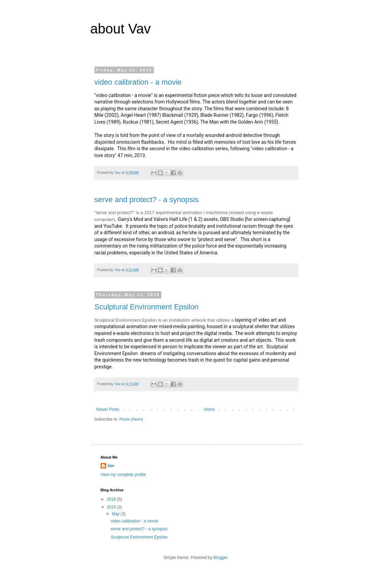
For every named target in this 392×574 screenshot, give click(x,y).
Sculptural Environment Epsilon (147, 307)
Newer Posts (108, 409)
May (116, 514)
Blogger (221, 558)
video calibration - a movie (138, 82)
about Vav (121, 29)
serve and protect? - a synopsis (147, 200)
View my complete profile (123, 475)
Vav (111, 466)
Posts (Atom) (131, 419)
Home (209, 409)
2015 (112, 507)
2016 (112, 499)
